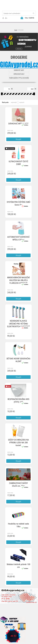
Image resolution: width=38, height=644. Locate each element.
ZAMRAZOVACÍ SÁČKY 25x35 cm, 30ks (18, 485)
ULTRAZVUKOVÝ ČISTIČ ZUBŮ (18, 163)
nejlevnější (14, 102)
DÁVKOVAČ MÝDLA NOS (18, 124)
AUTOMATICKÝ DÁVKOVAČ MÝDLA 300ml (18, 238)
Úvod (16, 30)
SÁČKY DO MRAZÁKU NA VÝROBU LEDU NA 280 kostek (18, 443)
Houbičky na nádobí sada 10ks (18, 525)
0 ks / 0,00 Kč (30, 18)
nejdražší (22, 102)
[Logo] (19, 6)
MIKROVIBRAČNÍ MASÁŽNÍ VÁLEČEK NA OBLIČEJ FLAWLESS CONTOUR (18, 280)
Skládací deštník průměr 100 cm (18, 566)
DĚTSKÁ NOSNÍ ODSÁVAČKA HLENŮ (18, 360)
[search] (33, 13)
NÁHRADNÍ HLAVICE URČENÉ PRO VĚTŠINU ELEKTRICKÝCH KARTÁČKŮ (18, 324)
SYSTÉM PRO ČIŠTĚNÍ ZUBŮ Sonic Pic (18, 203)
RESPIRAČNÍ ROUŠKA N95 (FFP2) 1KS (18, 401)
